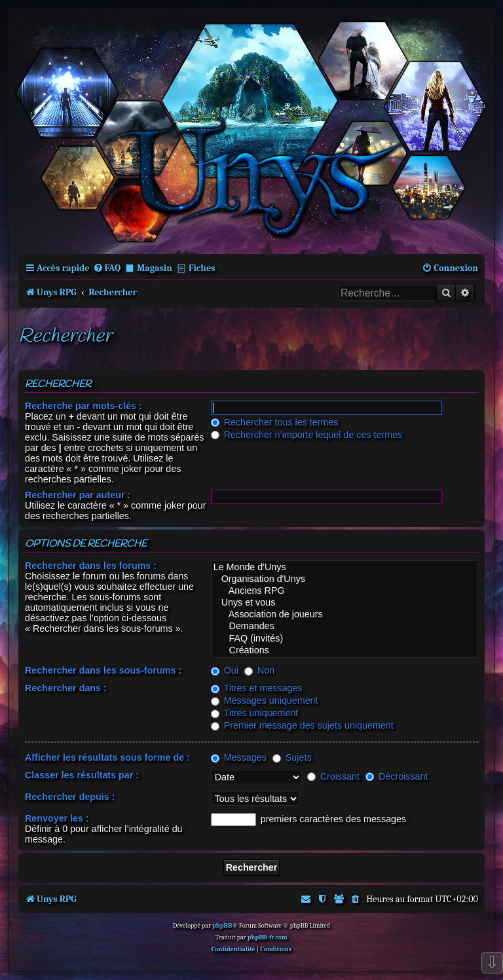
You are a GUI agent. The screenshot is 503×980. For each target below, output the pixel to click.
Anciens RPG (345, 591)
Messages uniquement (265, 700)
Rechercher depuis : (70, 797)
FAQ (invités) (345, 639)
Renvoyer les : (57, 818)
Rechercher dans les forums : (91, 566)
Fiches (202, 268)
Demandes (345, 626)
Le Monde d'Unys (345, 568)
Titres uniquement (255, 713)
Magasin (155, 268)
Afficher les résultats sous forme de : (107, 757)
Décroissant (397, 776)
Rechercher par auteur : (78, 495)
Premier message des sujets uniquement (302, 725)
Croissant (333, 776)
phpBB (222, 926)
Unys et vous (345, 603)
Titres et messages (257, 688)
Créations (345, 651)
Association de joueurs (345, 615)
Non (259, 670)
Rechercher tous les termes (275, 422)
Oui (225, 670)
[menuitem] (107, 268)
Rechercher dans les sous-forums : (103, 670)
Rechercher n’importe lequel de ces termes (307, 435)
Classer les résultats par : (82, 775)
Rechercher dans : (66, 688)
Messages (239, 757)
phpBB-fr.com (268, 937)
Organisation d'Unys (345, 579)
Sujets (292, 757)
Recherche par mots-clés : (84, 406)
